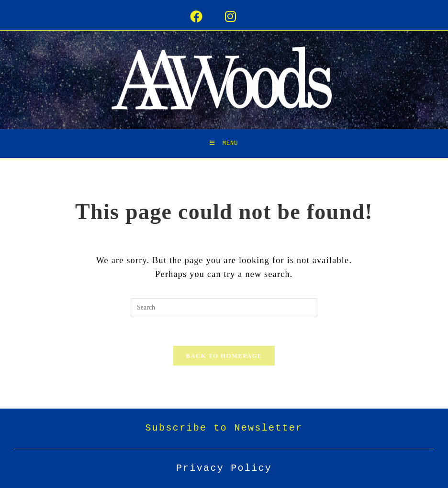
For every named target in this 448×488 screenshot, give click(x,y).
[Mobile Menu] (224, 144)
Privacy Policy (224, 468)
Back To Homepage (224, 356)
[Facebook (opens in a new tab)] (207, 17)
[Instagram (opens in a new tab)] (241, 17)
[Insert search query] (224, 308)
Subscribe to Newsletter (224, 428)
